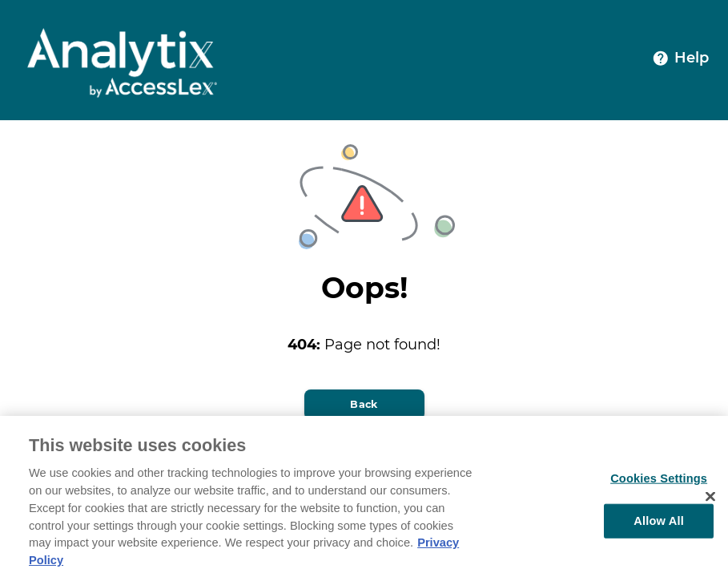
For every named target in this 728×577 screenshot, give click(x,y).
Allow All (659, 524)
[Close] (710, 501)
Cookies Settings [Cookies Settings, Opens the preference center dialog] (659, 482)
